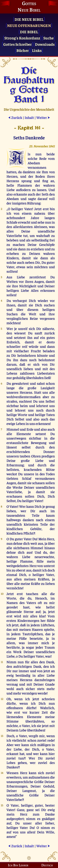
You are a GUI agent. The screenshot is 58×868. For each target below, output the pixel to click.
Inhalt (29, 117)
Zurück (15, 117)
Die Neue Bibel (29, 19)
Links (37, 50)
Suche (48, 38)
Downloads (45, 44)
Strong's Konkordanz (22, 38)
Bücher (23, 50)
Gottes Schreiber (17, 44)
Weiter (43, 117)
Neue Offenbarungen (29, 25)
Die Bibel (29, 32)
